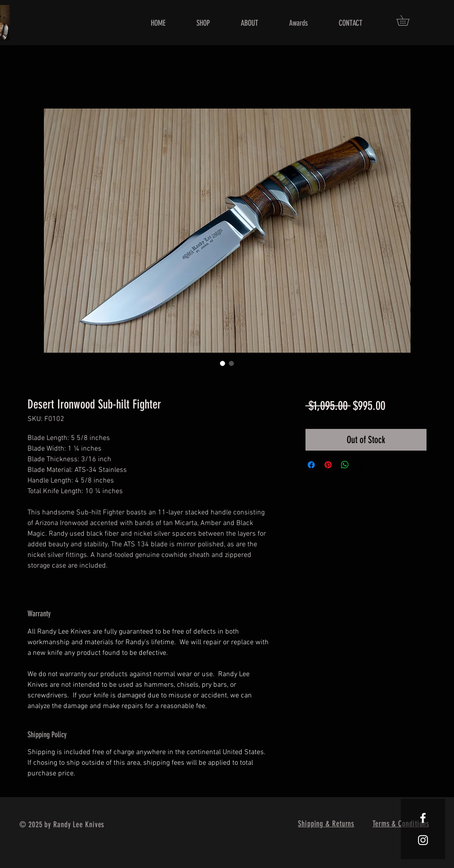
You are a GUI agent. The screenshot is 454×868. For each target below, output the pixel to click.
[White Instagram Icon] (423, 840)
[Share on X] (362, 465)
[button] (408, 20)
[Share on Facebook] (311, 465)
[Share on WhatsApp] (345, 465)
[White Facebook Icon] (423, 818)
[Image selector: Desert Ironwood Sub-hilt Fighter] (223, 363)
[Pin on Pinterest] (328, 465)
